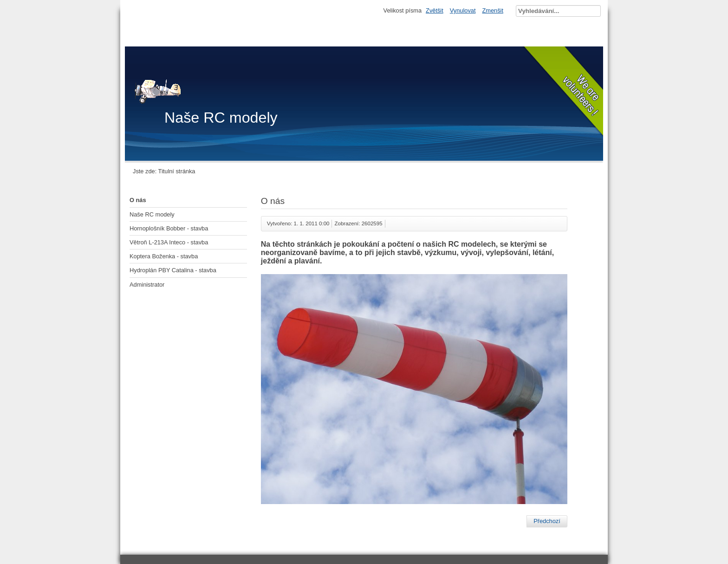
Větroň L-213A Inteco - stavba (169, 242)
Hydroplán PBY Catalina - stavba (173, 270)
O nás (138, 200)
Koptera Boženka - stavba (164, 256)
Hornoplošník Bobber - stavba (169, 228)
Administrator (147, 285)
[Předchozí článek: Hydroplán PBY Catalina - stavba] (547, 521)
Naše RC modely (152, 214)
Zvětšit (435, 10)
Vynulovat (463, 10)
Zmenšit (493, 10)
